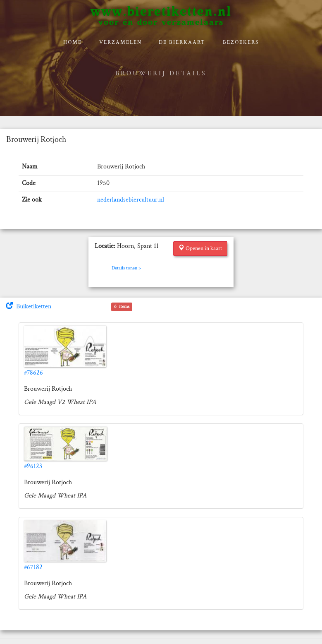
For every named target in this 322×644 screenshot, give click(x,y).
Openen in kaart (200, 248)
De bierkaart (182, 42)
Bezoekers (241, 42)
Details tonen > (126, 268)
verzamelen (120, 42)
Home (73, 42)
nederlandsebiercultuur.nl (131, 200)
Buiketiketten (29, 306)
